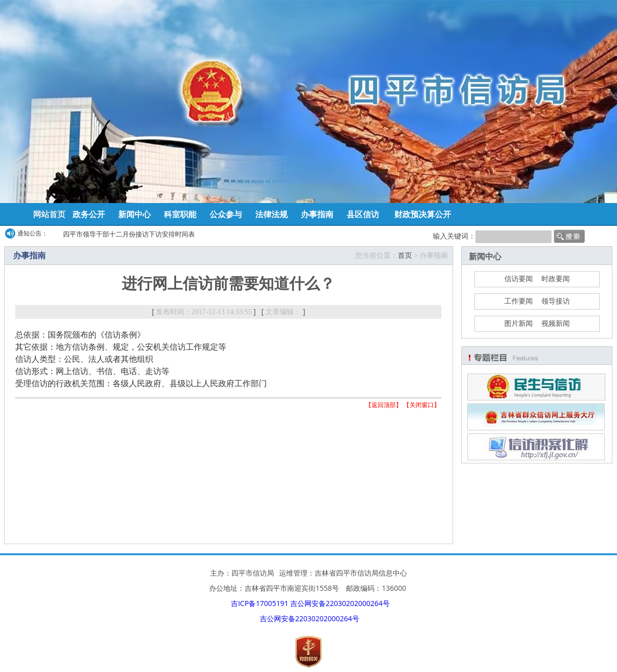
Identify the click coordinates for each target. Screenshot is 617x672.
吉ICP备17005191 (260, 603)
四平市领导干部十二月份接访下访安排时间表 (129, 234)
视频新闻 (556, 324)
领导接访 (556, 301)
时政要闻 (556, 279)
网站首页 (49, 214)
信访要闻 (519, 279)
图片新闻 (519, 324)
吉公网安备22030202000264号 (340, 603)
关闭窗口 (422, 405)
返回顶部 (384, 405)
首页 (405, 256)
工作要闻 (519, 301)
